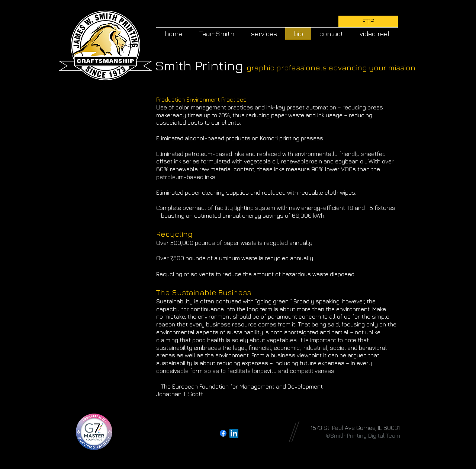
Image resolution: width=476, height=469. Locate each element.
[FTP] (368, 21)
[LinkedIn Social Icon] (234, 433)
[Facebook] (223, 433)
